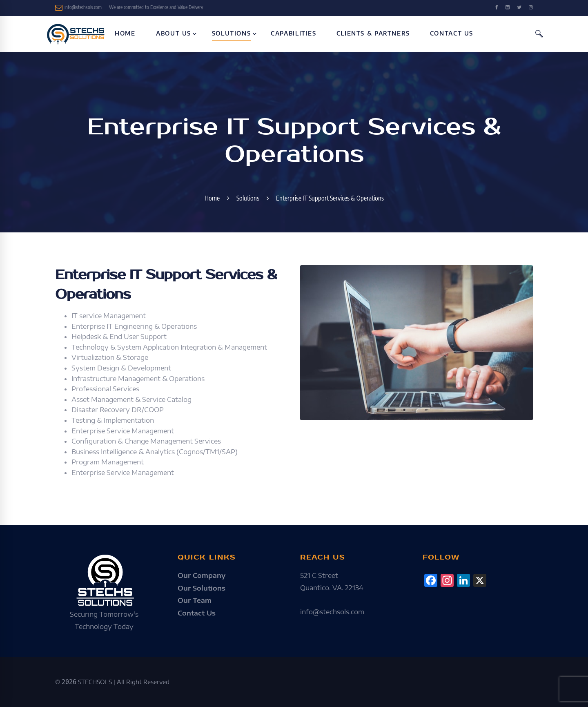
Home (212, 198)
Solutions (248, 198)
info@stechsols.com (78, 8)
